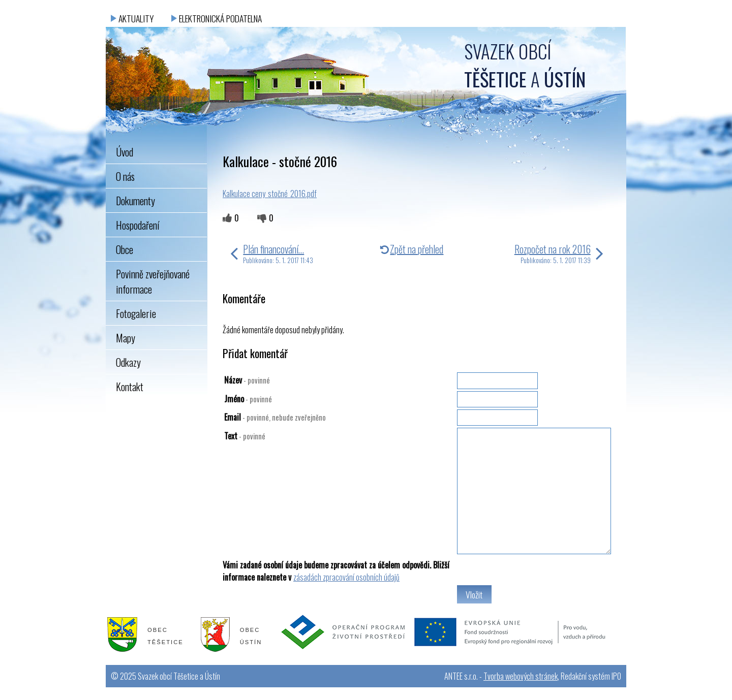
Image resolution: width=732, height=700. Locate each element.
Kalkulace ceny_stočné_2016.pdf (270, 194)
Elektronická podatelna (220, 18)
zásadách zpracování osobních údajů (346, 577)
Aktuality (136, 18)
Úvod (125, 152)
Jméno (248, 399)
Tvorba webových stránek (521, 676)
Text (245, 436)
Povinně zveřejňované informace (153, 281)
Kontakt (130, 387)
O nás (125, 176)
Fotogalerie (136, 313)
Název (247, 380)
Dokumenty (135, 201)
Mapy (126, 338)
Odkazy (128, 362)
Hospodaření (138, 225)
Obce (125, 249)
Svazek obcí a (525, 65)
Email (275, 417)
